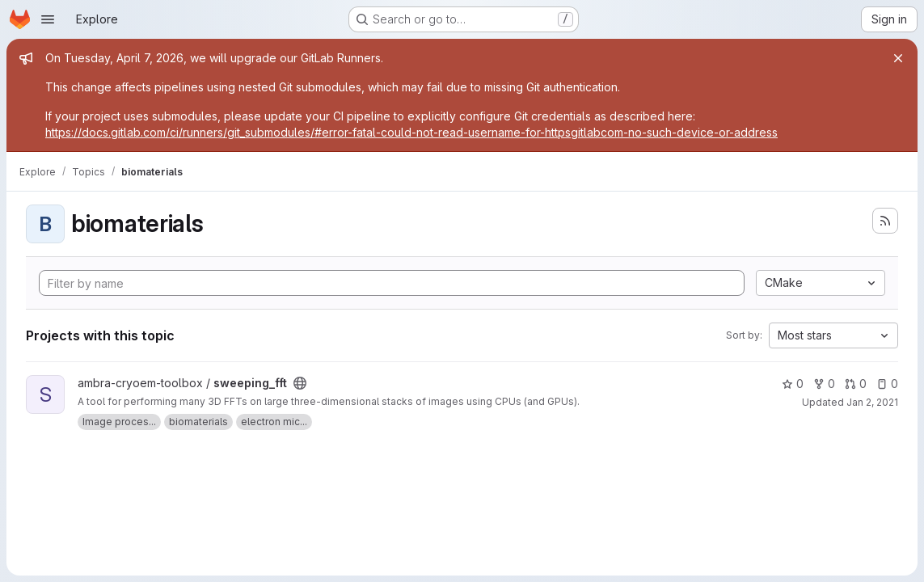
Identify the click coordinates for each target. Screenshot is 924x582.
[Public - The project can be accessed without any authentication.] (300, 383)
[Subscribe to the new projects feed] (885, 221)
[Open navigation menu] (48, 19)
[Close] (898, 58)
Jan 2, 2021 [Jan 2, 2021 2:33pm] (872, 402)
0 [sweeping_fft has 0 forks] (824, 384)
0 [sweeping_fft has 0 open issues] (887, 384)
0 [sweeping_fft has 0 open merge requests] (856, 384)
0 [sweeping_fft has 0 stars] (793, 384)
